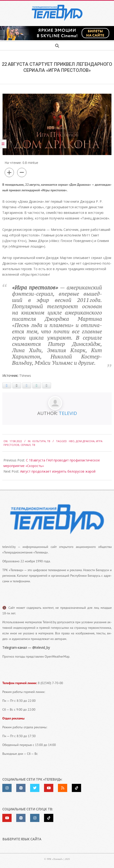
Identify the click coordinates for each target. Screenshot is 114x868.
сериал (26, 445)
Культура (39, 441)
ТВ (49, 441)
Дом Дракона (85, 441)
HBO (72, 441)
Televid (68, 413)
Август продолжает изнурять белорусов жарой (58, 471)
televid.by (9, 547)
